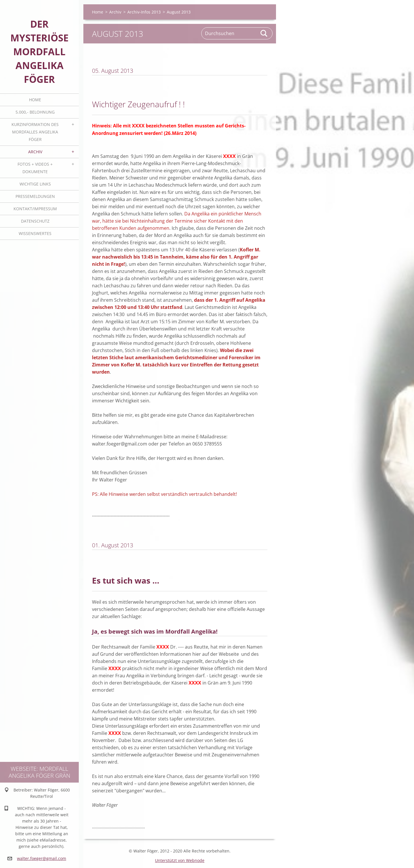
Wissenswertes (35, 233)
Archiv (35, 152)
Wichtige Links (35, 184)
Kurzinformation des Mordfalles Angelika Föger (35, 132)
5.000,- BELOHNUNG (35, 112)
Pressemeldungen (35, 196)
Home (35, 100)
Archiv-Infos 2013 (144, 12)
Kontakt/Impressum (35, 209)
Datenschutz (35, 221)
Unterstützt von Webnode (180, 860)
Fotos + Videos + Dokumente (35, 168)
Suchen (264, 33)
